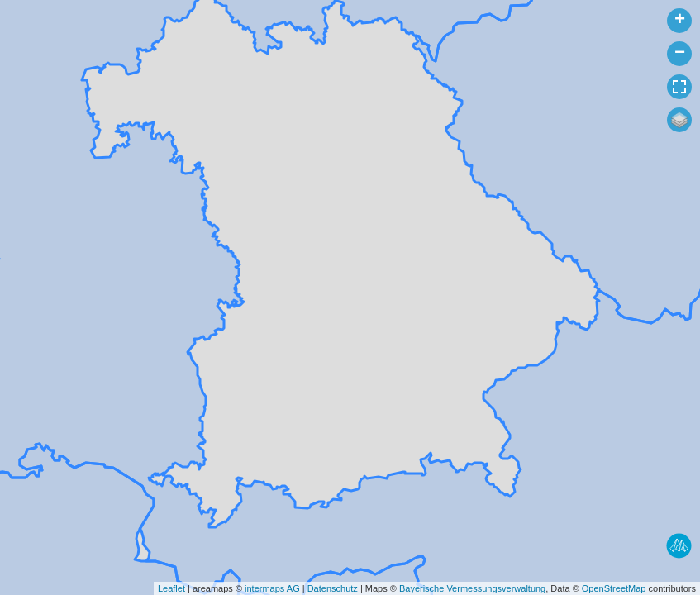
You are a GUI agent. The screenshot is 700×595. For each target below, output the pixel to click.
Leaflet (171, 588)
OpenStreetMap (614, 588)
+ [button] (680, 21)
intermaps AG (272, 588)
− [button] (680, 54)
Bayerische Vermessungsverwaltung (472, 588)
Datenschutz (333, 588)
